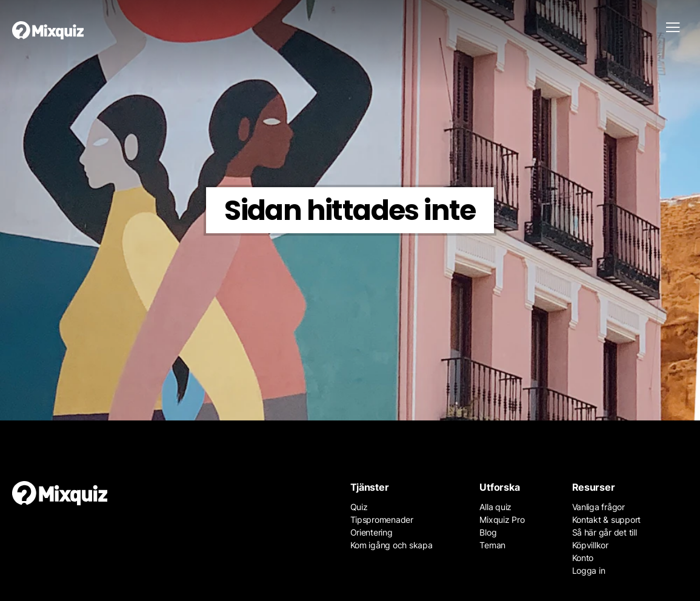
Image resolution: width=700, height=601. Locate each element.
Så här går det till (605, 532)
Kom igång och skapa (392, 545)
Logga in (589, 570)
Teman (492, 545)
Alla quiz (495, 507)
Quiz (359, 507)
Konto (583, 558)
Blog (488, 532)
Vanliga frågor (598, 507)
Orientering (372, 532)
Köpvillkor (590, 545)
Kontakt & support (607, 520)
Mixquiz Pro (502, 520)
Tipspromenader (382, 520)
